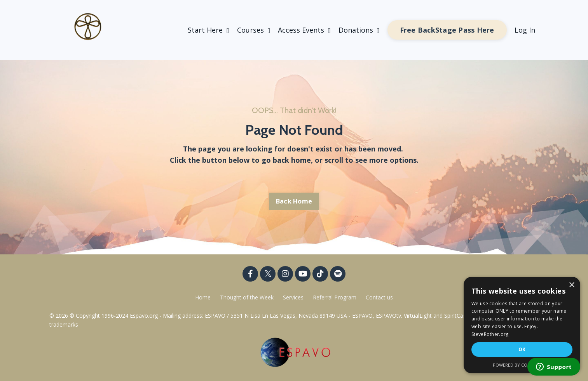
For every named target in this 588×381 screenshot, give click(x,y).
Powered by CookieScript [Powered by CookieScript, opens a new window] (522, 365)
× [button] (571, 285)
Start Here (209, 30)
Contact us (379, 297)
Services (293, 297)
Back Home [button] (294, 201)
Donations (359, 30)
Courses (254, 30)
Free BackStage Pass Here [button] (447, 30)
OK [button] (522, 349)
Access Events (304, 30)
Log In (525, 30)
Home (203, 297)
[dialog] (522, 325)
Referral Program (335, 297)
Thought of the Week (248, 297)
